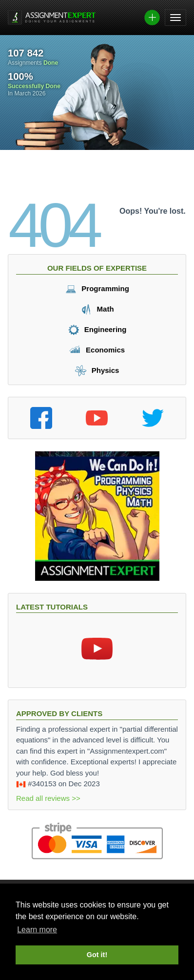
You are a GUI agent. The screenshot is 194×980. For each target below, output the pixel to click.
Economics (97, 350)
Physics (97, 370)
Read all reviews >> (48, 798)
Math (97, 309)
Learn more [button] (37, 930)
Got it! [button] (97, 955)
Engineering (97, 329)
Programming (97, 288)
